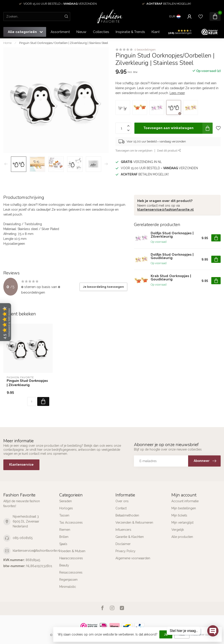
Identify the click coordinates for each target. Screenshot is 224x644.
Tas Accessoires (71, 523)
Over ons (122, 501)
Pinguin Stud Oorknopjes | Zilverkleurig (27, 383)
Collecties (101, 32)
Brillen (64, 537)
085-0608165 (23, 538)
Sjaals (63, 544)
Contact (121, 508)
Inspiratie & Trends (130, 32)
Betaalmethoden (127, 515)
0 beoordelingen (145, 50)
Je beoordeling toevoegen (103, 287)
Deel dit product (169, 151)
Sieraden (66, 501)
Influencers (123, 530)
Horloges (66, 508)
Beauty (64, 565)
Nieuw (81, 32)
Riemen (65, 530)
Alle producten (182, 537)
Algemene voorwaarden (133, 558)
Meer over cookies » (204, 635)
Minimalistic (68, 587)
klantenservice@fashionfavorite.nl (165, 210)
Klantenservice (21, 465)
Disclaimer (123, 544)
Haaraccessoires (71, 558)
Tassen (64, 515)
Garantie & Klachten (130, 537)
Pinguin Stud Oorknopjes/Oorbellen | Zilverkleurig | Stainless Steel (64, 43)
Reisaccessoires (71, 572)
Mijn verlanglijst (182, 523)
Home (7, 43)
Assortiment (60, 32)
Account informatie (185, 501)
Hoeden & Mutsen (72, 551)
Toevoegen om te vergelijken (134, 151)
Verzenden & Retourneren (134, 523)
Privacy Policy (125, 551)
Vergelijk (178, 530)
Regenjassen (68, 580)
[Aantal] (32, 401)
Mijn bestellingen (184, 508)
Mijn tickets (179, 515)
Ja (166, 634)
